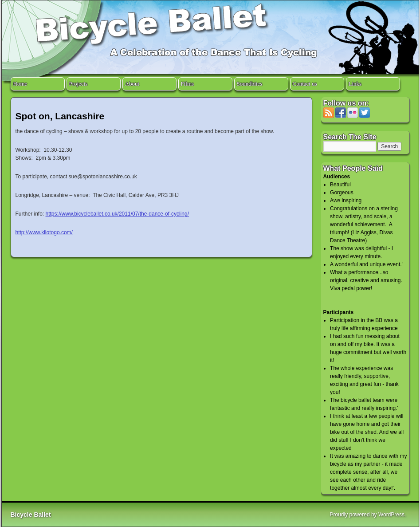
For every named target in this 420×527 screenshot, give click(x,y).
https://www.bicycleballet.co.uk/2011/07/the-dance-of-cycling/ (118, 214)
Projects (79, 84)
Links (355, 84)
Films (188, 84)
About (132, 84)
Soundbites (250, 84)
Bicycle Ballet (31, 515)
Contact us (305, 84)
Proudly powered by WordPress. (368, 515)
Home (20, 84)
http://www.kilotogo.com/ (44, 232)
